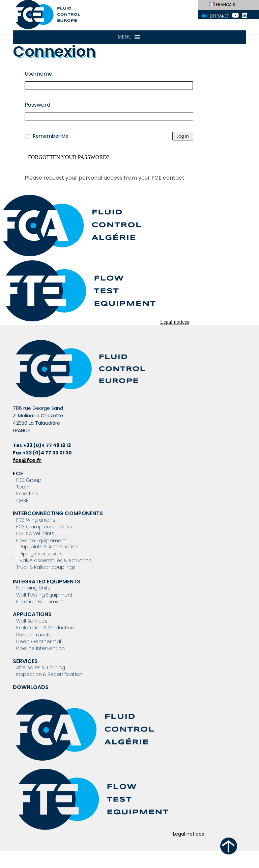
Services (25, 661)
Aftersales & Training (41, 667)
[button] (125, 37)
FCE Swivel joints (35, 533)
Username (38, 74)
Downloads (31, 687)
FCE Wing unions (36, 520)
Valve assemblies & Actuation (56, 560)
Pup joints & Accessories (49, 547)
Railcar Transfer (35, 635)
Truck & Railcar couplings (46, 567)
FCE (18, 474)
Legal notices (175, 322)
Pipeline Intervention (40, 648)
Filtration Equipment (40, 602)
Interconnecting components (58, 513)
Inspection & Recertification (49, 674)
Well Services (32, 621)
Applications (32, 614)
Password (37, 105)
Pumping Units (33, 588)
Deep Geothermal (39, 641)
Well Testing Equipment (44, 595)
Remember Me (51, 136)
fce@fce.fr (27, 460)
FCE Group (29, 480)
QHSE (22, 501)
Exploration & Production (45, 628)
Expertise (27, 494)
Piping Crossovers (41, 554)
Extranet (219, 16)
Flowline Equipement (41, 541)
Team (23, 487)
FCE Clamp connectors (44, 527)
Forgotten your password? (69, 157)
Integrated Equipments (47, 582)
